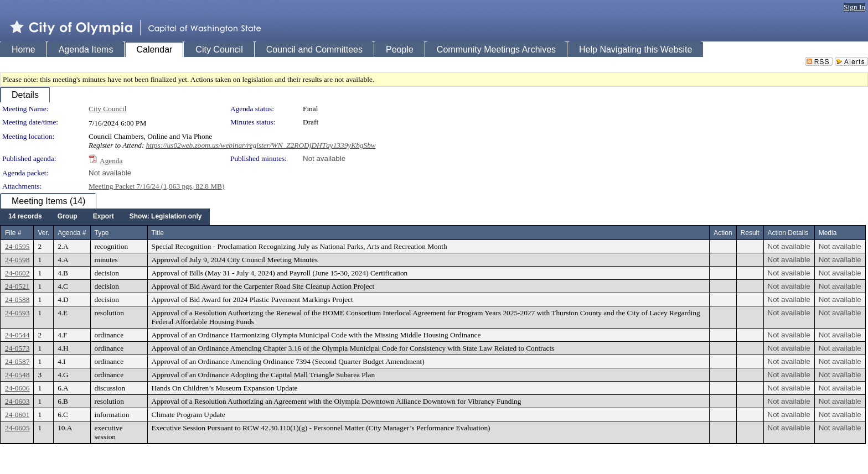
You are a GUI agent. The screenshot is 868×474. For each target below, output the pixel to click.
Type (102, 233)
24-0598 (17, 260)
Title (158, 233)
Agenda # (72, 233)
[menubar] (105, 217)
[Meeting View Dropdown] (166, 217)
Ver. (43, 233)
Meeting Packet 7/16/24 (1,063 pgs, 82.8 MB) (156, 186)
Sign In (854, 7)
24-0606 (17, 388)
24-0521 (17, 286)
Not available (324, 158)
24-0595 (17, 246)
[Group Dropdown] (68, 217)
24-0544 (17, 335)
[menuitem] (25, 217)
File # (13, 233)
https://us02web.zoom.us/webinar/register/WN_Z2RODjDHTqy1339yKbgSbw (261, 145)
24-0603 (17, 401)
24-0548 (17, 375)
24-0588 (17, 299)
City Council (108, 109)
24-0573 (17, 348)
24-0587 (17, 361)
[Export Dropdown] (104, 217)
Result (750, 233)
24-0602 (17, 273)
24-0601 (17, 415)
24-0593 (17, 313)
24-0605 (17, 428)
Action (723, 233)
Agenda (111, 161)
